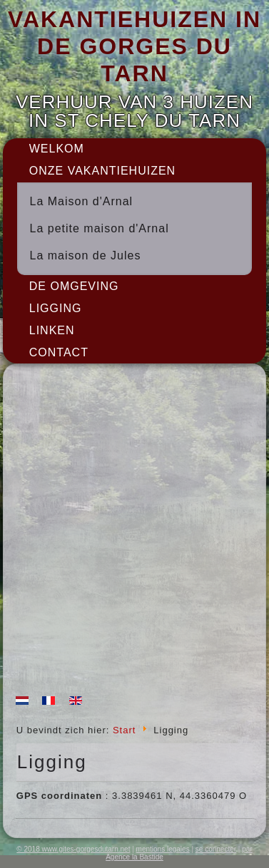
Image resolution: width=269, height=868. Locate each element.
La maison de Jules (86, 255)
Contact (59, 352)
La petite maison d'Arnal (100, 228)
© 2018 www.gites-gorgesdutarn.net (73, 849)
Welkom (57, 149)
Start (124, 730)
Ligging (56, 308)
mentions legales (163, 849)
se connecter (216, 849)
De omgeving (74, 286)
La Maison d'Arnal (82, 201)
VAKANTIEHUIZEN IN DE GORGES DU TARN (134, 47)
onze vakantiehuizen (102, 171)
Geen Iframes (134, 532)
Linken (52, 330)
